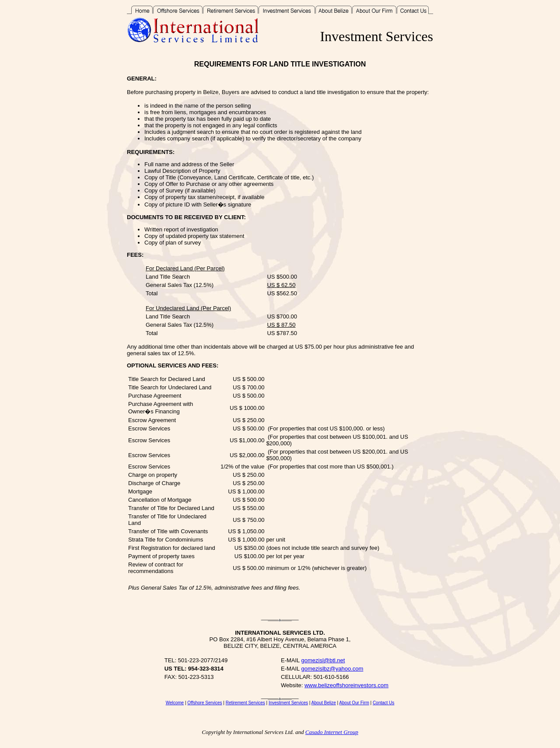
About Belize (324, 703)
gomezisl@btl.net (323, 660)
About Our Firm (354, 703)
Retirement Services (245, 703)
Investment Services (288, 703)
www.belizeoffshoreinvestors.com (346, 685)
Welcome (175, 703)
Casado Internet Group (332, 732)
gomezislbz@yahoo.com (332, 669)
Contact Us (383, 703)
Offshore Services (205, 703)
